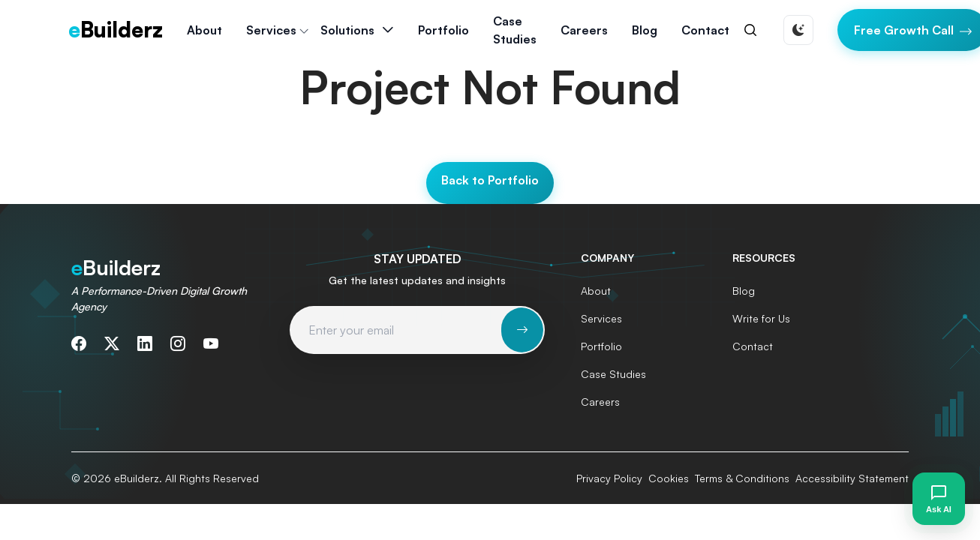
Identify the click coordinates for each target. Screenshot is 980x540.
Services (601, 318)
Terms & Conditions (742, 478)
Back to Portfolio (490, 180)
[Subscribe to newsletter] (522, 330)
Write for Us (761, 318)
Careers (584, 30)
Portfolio (443, 30)
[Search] (750, 30)
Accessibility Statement (852, 478)
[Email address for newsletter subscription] (396, 330)
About (204, 30)
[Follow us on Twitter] (112, 343)
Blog (645, 30)
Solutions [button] (347, 30)
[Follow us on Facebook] (79, 343)
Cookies (669, 478)
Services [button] (271, 30)
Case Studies (515, 30)
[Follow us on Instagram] (178, 343)
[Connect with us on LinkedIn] (145, 343)
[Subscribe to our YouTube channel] (211, 343)
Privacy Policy (609, 478)
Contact (705, 30)
